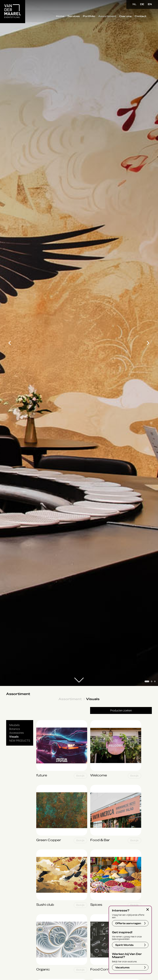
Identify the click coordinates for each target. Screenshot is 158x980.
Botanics (15, 729)
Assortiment (107, 17)
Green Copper (45, 786)
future (40, 722)
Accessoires (17, 733)
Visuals (93, 699)
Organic (41, 916)
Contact (140, 17)
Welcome (96, 722)
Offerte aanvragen (128, 923)
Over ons (125, 17)
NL (134, 4)
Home (60, 17)
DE (142, 4)
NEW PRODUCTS (20, 741)
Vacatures (122, 968)
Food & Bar (97, 786)
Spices (94, 851)
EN (150, 4)
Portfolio (88, 17)
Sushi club (43, 851)
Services (73, 17)
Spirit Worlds (124, 945)
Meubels (14, 725)
